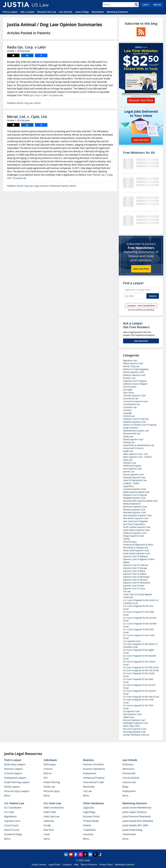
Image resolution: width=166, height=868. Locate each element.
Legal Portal (54, 865)
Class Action (129, 393)
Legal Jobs (88, 808)
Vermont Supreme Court (134, 720)
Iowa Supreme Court (132, 469)
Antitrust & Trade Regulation (136, 369)
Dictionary (128, 764)
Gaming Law (129, 442)
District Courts (12, 830)
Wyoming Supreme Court (134, 732)
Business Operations (94, 769)
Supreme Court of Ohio (134, 586)
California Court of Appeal (135, 381)
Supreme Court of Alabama (135, 556)
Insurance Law (130, 463)
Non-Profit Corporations (134, 524)
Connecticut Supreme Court (136, 401)
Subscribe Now (141, 269)
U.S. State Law (52, 803)
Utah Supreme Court (132, 714)
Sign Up (157, 5)
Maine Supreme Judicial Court (136, 492)
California (49, 821)
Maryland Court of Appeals (135, 495)
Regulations (10, 816)
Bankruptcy (50, 764)
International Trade (93, 782)
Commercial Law (131, 398)
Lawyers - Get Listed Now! (141, 305)
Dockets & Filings (13, 834)
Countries (88, 834)
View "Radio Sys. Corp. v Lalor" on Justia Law (40, 95)
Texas (47, 834)
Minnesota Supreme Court (135, 507)
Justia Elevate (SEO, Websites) (138, 821)
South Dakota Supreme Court (136, 553)
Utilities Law (128, 717)
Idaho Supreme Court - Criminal (137, 457)
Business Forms (91, 816)
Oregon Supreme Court (134, 536)
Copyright (127, 413)
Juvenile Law (129, 472)
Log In (146, 5)
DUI (46, 778)
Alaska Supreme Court (133, 363)
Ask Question (141, 341)
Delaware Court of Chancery (136, 419)
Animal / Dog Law (25, 103)
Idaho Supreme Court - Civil (135, 454)
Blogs (125, 787)
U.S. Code (9, 812)
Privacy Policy (106, 865)
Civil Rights (128, 390)
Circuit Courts (11, 825)
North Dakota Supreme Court (136, 530)
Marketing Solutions (117, 12)
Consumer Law (130, 407)
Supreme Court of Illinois (134, 571)
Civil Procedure (130, 387)
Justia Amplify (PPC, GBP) (135, 825)
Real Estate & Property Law (136, 548)
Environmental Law (132, 434)
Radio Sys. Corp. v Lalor (27, 47)
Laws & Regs (82, 12)
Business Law (129, 378)
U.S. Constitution (13, 808)
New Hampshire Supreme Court (137, 515)
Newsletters (98, 12)
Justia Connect (39, 865)
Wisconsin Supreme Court (135, 729)
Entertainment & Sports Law (136, 431)
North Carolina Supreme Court (137, 527)
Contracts (127, 410)
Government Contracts (133, 448)
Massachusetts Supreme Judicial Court (140, 501)
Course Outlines (131, 778)
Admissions (128, 769)
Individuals (50, 760)
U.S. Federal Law (14, 803)
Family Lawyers (12, 787)
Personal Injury (130, 542)
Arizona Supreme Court (134, 372)
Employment (90, 773)
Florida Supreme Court (133, 439)
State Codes (50, 812)
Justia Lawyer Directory (134, 812)
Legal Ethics (128, 486)
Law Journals (129, 782)
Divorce (48, 773)
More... (8, 796)
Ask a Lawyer (27, 12)
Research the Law (47, 12)
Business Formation (93, 764)
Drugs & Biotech (41, 186)
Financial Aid (129, 773)
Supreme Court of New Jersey (136, 583)
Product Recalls (91, 821)
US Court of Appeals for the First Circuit (141, 670)
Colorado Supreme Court (134, 396)
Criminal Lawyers (13, 773)
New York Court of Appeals (135, 521)
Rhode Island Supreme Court (136, 550)
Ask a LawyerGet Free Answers (136, 325)
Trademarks (89, 830)
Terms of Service (89, 865)
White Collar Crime (131, 726)
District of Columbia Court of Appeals (140, 425)
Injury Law (128, 460)
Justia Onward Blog (132, 830)
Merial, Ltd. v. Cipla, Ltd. (27, 117)
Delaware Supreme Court (134, 422)
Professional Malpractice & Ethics (138, 545)
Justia (87, 860)
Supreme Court (12, 821)
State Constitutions (54, 808)
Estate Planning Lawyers (17, 782)
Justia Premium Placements (137, 816)
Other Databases (93, 803)
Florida (47, 825)
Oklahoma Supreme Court (135, 533)
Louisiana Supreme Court (134, 489)
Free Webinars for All (139, 152)
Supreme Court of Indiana (135, 574)
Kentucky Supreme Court (134, 477)
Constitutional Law (131, 404)
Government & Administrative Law (139, 445)
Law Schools (66, 12)
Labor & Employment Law (135, 480)
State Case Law (51, 816)
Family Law (128, 436)
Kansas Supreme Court (133, 474)
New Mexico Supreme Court (136, 518)
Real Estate (89, 787)
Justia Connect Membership (137, 808)
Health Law (128, 451)
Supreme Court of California (136, 565)
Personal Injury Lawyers (17, 791)
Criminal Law (129, 416)
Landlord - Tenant (131, 483)
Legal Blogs (89, 812)
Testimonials (129, 834)
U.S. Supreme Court (132, 641)
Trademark (128, 597)
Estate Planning (52, 782)
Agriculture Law (130, 360)
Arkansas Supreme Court (134, 375)
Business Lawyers (13, 769)
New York (49, 830)
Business (88, 760)
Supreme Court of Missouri (135, 580)
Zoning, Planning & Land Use (136, 735)
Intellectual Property (59, 186)
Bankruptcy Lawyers (15, 764)
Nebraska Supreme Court (134, 512)
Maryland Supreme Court (134, 498)
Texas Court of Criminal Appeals (138, 594)
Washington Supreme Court (136, 723)
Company (67, 865)
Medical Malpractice (132, 504)
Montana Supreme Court (134, 510)
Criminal (48, 769)
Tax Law (127, 591)
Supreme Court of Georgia (135, 568)
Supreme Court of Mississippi (136, 577)
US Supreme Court (131, 711)
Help (76, 865)
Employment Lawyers (15, 778)
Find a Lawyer (10, 12)
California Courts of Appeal (135, 384)
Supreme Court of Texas (134, 588)
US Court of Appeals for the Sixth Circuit (141, 697)
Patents (37, 103)
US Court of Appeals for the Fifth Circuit (141, 667)
